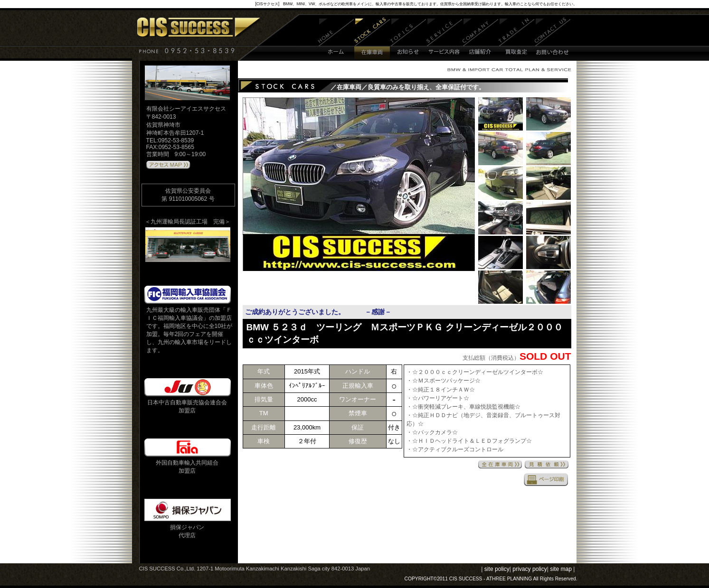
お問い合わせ (553, 39)
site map (561, 569)
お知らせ (408, 39)
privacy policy (530, 569)
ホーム (336, 39)
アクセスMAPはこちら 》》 (168, 165)
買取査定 (516, 39)
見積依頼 (547, 464)
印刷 (546, 479)
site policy (497, 569)
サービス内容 (444, 39)
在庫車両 (372, 39)
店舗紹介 (480, 39)
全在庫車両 (500, 464)
